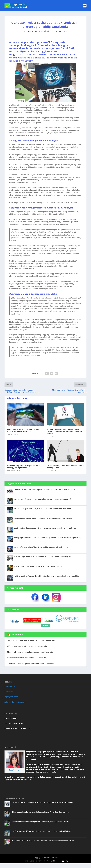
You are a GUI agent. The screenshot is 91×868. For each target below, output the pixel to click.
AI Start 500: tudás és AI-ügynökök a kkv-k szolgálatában (38, 566)
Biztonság (58, 31)
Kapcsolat (9, 692)
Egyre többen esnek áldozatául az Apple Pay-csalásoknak (31, 640)
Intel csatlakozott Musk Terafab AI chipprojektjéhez (29, 658)
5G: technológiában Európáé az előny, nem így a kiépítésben (24, 467)
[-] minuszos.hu (17, 635)
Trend (65, 31)
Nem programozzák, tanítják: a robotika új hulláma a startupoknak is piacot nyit (48, 538)
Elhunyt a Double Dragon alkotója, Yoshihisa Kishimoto (30, 652)
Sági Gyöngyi (32, 31)
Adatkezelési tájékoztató (15, 702)
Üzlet (32, 861)
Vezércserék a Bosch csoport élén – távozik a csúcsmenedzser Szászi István (45, 528)
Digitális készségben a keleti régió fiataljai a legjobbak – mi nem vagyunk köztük (65, 431)
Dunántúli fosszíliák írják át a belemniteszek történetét (30, 664)
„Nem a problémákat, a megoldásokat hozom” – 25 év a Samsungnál (43, 499)
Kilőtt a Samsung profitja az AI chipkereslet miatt (28, 646)
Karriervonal (40, 861)
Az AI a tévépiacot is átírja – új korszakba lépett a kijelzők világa (41, 547)
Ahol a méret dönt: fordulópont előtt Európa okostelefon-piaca (24, 430)
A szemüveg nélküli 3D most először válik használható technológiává (43, 557)
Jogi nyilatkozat (11, 697)
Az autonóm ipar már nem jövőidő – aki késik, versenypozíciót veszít (42, 509)
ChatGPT (44, 128)
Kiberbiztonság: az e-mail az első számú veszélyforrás (65, 467)
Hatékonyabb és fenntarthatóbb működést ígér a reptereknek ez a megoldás (46, 576)
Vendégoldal (51, 861)
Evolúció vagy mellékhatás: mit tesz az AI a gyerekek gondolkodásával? (44, 518)
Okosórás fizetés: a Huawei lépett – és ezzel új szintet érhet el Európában (45, 490)
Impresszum (10, 686)
